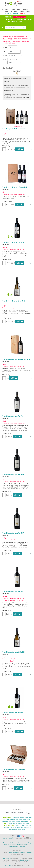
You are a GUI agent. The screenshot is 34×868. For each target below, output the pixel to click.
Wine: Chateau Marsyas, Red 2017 (13, 591)
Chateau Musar (10, 19)
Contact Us (22, 847)
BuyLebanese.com (6, 858)
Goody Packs (16, 827)
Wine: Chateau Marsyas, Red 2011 (13, 533)
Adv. (3, 27)
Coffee (4, 819)
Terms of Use (9, 866)
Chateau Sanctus (23, 19)
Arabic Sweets (17, 817)
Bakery (23, 817)
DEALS (28, 12)
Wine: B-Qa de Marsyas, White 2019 (14, 301)
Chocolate (10, 827)
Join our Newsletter (8, 838)
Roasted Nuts (25, 821)
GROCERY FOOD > (7, 817)
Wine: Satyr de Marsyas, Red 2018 (13, 713)
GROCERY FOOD (10, 10)
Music (19, 823)
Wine (24, 829)
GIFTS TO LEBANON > (10, 825)
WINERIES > (9, 17)
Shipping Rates (22, 843)
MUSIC (7, 12)
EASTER (22, 14)
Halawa (25, 819)
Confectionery (11, 819)
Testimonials (13, 845)
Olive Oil (18, 821)
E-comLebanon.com (25, 860)
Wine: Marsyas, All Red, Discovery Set (14, 129)
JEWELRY (14, 12)
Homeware (23, 827)
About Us (5, 843)
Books (11, 823)
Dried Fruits (19, 819)
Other (28, 823)
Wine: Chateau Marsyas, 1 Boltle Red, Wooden (17, 359)
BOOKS (19, 10)
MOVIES (26, 10)
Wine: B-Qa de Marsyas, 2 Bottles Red (15, 187)
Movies (15, 823)
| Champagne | (10, 22)
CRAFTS (21, 12)
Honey (28, 827)
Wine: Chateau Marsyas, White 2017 (14, 652)
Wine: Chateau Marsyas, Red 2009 (13, 416)
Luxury (20, 829)
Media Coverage (13, 843)
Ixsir (31, 19)
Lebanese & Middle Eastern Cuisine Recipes (20, 852)
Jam (14, 821)
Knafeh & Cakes (13, 829)
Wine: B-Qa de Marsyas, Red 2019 (13, 242)
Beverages (29, 817)
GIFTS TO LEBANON (11, 14)
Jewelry (23, 823)
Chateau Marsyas (20, 17)
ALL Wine (19, 22)
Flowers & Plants (21, 825)
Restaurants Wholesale (23, 845)
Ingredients (9, 821)
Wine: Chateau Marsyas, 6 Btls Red (14, 769)
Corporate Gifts (14, 847)
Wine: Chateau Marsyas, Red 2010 (13, 475)
